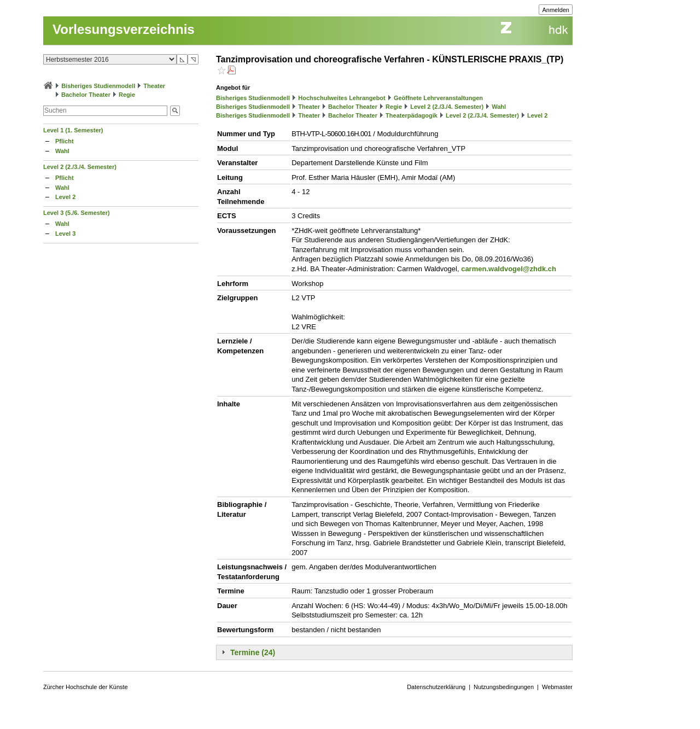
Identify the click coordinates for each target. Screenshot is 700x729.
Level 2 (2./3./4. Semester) (80, 167)
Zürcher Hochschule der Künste (86, 687)
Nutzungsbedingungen (504, 687)
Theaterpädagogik (412, 115)
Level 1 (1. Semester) (73, 130)
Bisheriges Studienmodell (98, 86)
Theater (154, 86)
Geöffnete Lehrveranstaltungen (438, 98)
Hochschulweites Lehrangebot (342, 98)
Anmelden (556, 10)
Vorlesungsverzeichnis (124, 29)
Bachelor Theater (86, 95)
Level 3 (65, 234)
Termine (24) (253, 652)
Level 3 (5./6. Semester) (77, 213)
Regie (127, 95)
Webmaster (557, 687)
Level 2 (65, 197)
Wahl (62, 151)
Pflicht (65, 141)
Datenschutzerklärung (436, 687)
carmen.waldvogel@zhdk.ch (509, 269)
